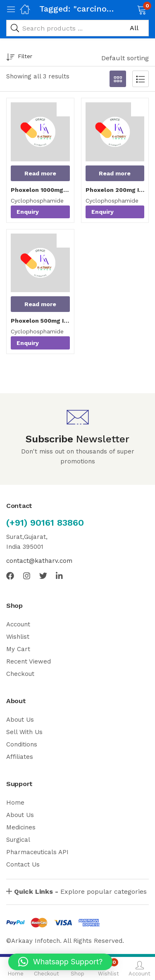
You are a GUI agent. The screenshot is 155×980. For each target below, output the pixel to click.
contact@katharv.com (39, 561)
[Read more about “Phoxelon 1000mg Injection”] (40, 173)
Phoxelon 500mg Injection (40, 321)
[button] (131, 9)
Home (15, 803)
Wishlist (18, 637)
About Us (20, 720)
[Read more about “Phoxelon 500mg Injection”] (40, 304)
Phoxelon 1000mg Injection (40, 190)
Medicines (21, 827)
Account (18, 624)
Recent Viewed (29, 661)
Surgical (18, 840)
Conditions (22, 744)
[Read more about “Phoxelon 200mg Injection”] (115, 173)
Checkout (20, 674)
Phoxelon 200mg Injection (115, 190)
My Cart (18, 649)
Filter (19, 58)
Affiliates (20, 757)
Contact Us (23, 864)
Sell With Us (24, 732)
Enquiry (28, 212)
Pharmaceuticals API (37, 852)
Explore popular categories (80, 891)
